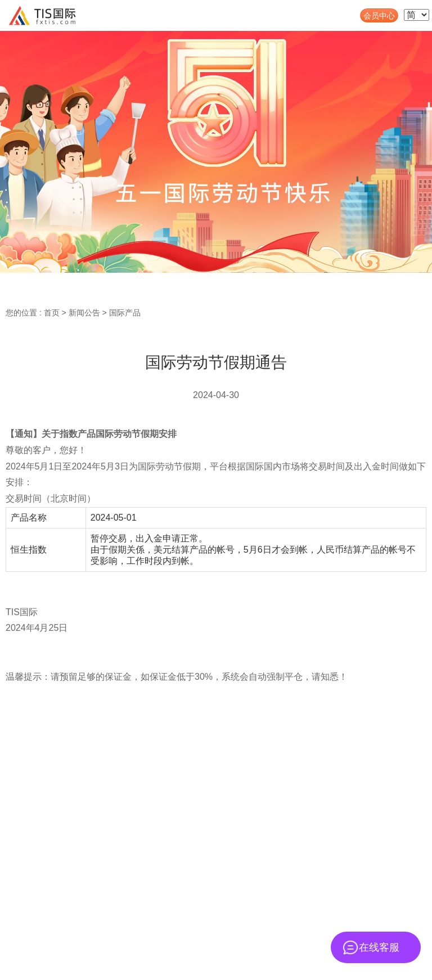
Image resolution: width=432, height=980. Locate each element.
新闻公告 (84, 313)
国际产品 (125, 313)
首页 (52, 313)
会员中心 (379, 16)
